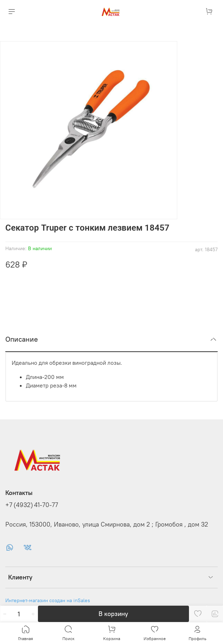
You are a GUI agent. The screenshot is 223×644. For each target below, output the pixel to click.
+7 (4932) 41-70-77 (32, 505)
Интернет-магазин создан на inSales (48, 600)
